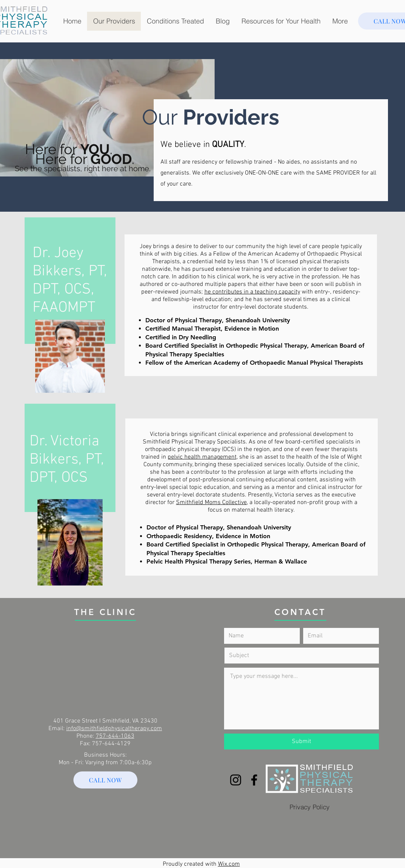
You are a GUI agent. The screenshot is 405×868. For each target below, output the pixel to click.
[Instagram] (236, 780)
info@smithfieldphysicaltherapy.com (114, 729)
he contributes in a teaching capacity (252, 292)
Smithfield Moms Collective (211, 503)
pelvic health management (202, 457)
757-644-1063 (115, 736)
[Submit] (301, 742)
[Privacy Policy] (310, 807)
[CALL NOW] (105, 780)
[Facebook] (254, 780)
